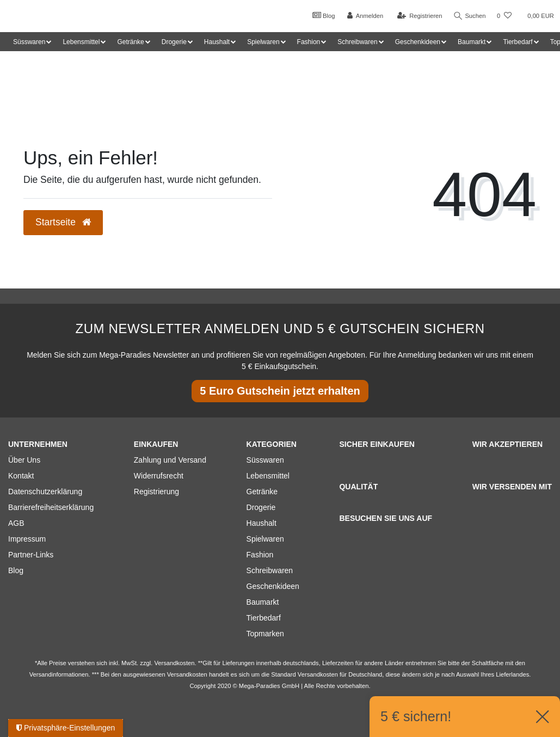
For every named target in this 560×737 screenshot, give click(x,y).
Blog (322, 15)
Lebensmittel (268, 476)
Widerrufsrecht (159, 476)
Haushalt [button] (217, 42)
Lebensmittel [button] (81, 42)
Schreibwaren (270, 570)
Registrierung (156, 492)
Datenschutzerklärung (45, 492)
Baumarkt (263, 602)
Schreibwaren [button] (357, 42)
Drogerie (261, 507)
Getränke (262, 492)
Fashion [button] (309, 42)
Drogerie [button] (174, 42)
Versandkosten (318, 674)
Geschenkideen (273, 586)
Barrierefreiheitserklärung (51, 507)
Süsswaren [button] (29, 42)
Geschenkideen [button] (418, 42)
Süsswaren (265, 460)
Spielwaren (265, 539)
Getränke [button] (130, 42)
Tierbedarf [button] (518, 42)
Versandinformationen (59, 674)
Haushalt (261, 523)
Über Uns (24, 460)
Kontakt (21, 476)
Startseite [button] (63, 222)
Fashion (260, 555)
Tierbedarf (264, 618)
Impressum (27, 539)
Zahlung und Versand (170, 460)
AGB (16, 523)
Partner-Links (31, 555)
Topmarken (265, 634)
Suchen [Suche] (469, 16)
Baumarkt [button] (472, 42)
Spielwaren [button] (263, 42)
